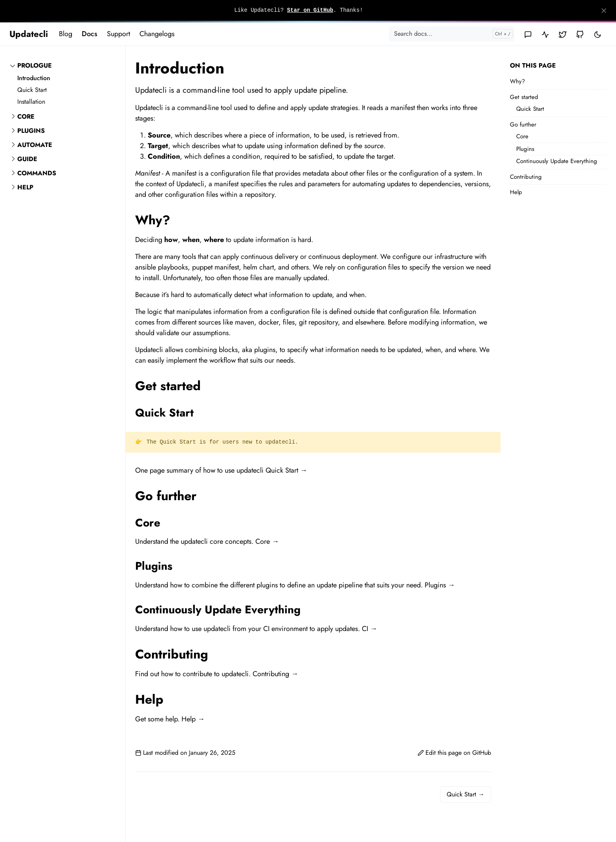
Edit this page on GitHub (454, 753)
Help (25, 187)
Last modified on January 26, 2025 (185, 753)
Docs (90, 34)
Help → (193, 719)
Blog (66, 34)
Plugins (31, 131)
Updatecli (29, 34)
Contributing (526, 177)
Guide (27, 159)
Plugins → (440, 585)
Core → (267, 541)
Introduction (34, 78)
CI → (369, 629)
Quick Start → (286, 470)
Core (26, 116)
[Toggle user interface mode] (598, 34)
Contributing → (275, 674)
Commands (37, 173)
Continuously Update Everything (557, 161)
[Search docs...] (452, 34)
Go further (523, 125)
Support (118, 34)
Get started (524, 97)
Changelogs (157, 34)
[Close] (604, 11)
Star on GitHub (310, 10)
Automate (35, 145)
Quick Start (32, 90)
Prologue (35, 65)
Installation (31, 102)
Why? (517, 81)
